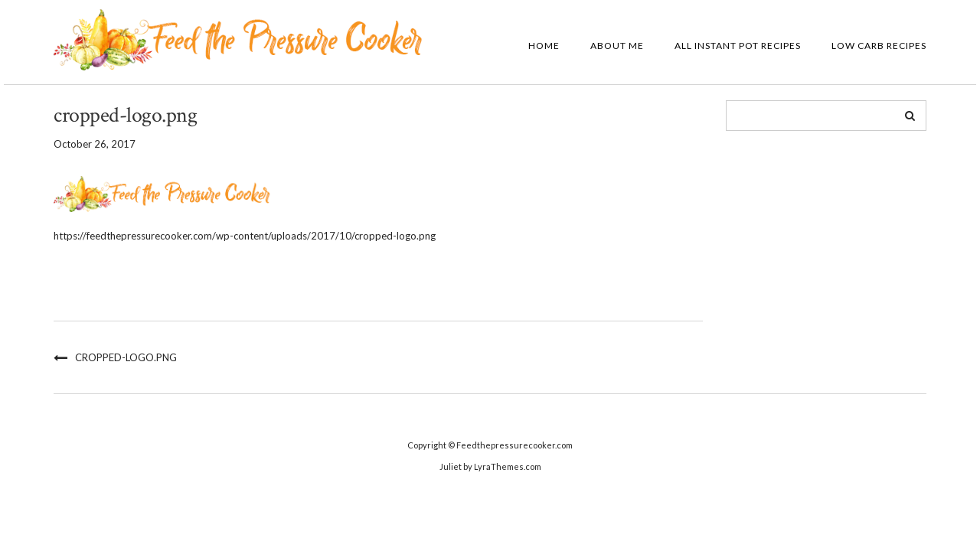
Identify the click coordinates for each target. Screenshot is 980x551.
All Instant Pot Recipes (738, 46)
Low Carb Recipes (879, 46)
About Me (617, 46)
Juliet (451, 466)
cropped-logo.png (126, 357)
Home (544, 46)
